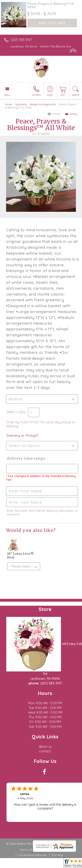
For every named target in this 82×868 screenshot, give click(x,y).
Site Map (57, 855)
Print (54, 114)
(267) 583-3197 (21, 40)
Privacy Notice (53, 850)
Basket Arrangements (43, 104)
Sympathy (21, 104)
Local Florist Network (32, 855)
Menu (7, 95)
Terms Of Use (29, 850)
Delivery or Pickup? (22, 436)
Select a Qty (16, 412)
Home (9, 104)
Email (71, 114)
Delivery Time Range (26, 458)
